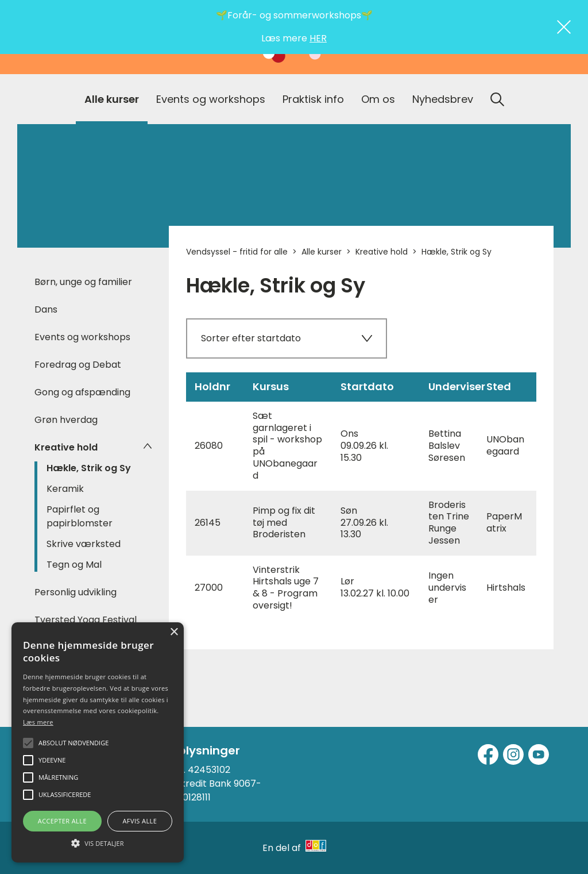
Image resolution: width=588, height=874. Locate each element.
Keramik (65, 489)
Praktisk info (313, 99)
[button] (98, 842)
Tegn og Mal (74, 565)
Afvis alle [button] (140, 821)
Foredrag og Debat (78, 365)
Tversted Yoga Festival (86, 620)
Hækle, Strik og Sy (89, 468)
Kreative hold (66, 447)
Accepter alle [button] (62, 821)
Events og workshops (211, 99)
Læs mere (38, 722)
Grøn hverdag (66, 420)
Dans (46, 309)
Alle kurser (112, 99)
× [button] (174, 632)
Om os (378, 99)
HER (318, 38)
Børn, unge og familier (83, 282)
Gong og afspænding (82, 392)
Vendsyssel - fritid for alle (237, 252)
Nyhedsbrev (443, 99)
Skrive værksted (84, 544)
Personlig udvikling (76, 592)
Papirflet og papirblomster (80, 516)
